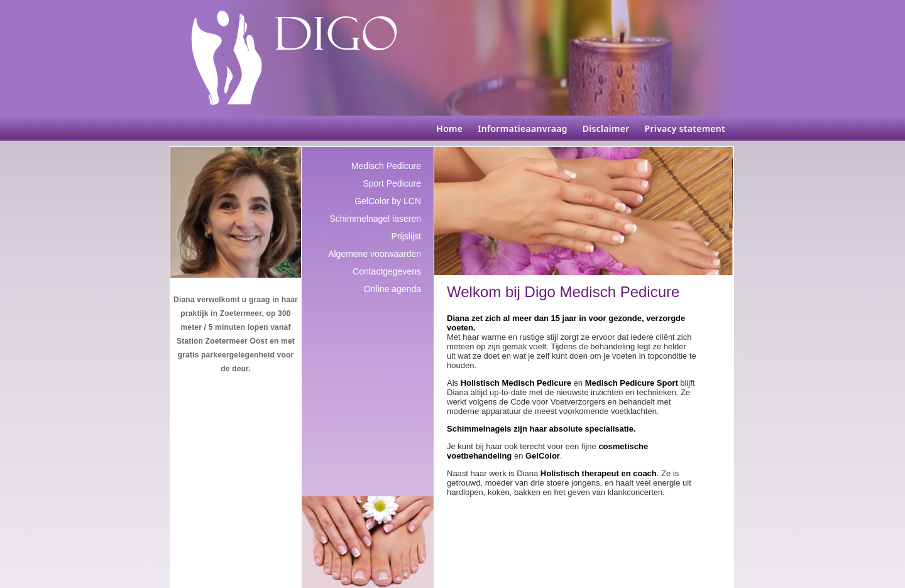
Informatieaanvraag (522, 128)
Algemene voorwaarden (375, 254)
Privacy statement (685, 128)
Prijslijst (406, 236)
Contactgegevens (387, 271)
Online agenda (392, 289)
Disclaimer (606, 128)
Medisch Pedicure (386, 166)
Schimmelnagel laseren (375, 219)
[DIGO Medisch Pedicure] (227, 58)
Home (449, 128)
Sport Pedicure (392, 183)
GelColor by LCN (388, 201)
